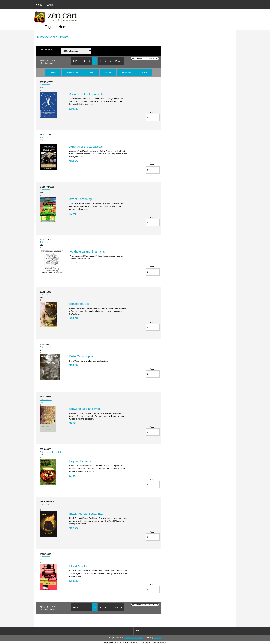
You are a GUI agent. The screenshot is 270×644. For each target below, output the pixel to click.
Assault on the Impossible (86, 94)
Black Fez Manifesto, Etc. (86, 514)
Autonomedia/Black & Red (51, 452)
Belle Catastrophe (81, 356)
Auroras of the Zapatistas (86, 147)
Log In (50, 5)
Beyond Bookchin (81, 461)
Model (53, 72)
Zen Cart (157, 638)
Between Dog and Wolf (85, 409)
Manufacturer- (73, 72)
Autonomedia (46, 85)
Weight (108, 72)
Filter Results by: (46, 50)
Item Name (127, 72)
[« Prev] (77, 61)
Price (145, 72)
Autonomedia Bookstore (133, 638)
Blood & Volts (78, 566)
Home (39, 5)
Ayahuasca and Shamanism (89, 251)
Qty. (92, 72)
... (110, 61)
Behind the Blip (79, 304)
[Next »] (119, 61)
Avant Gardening (80, 199)
